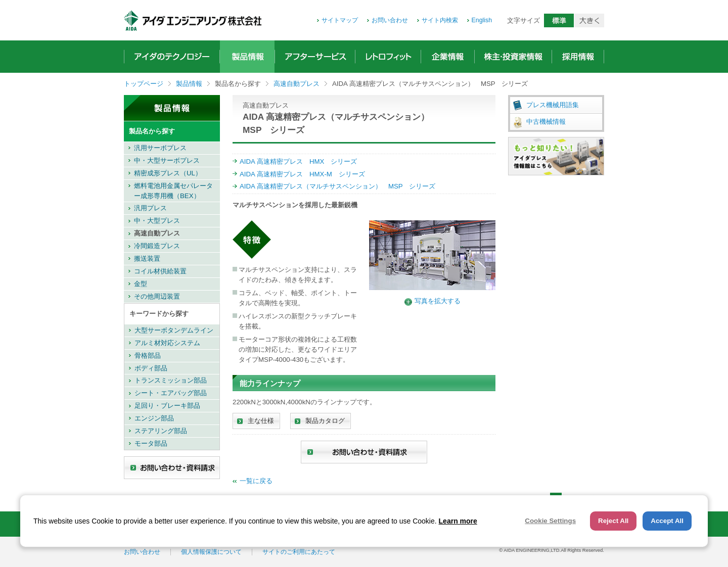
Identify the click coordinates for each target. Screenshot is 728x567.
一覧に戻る (256, 481)
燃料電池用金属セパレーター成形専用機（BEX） (173, 191)
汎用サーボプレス (160, 148)
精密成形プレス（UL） (168, 173)
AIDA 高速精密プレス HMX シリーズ (298, 161)
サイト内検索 (440, 20)
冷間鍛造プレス (157, 246)
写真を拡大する (438, 301)
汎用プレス (150, 208)
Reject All (613, 521)
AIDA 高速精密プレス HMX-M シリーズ (302, 174)
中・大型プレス (157, 221)
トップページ (144, 84)
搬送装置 (147, 258)
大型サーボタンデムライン (174, 330)
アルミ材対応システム (167, 343)
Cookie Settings (550, 521)
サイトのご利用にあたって (299, 552)
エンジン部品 (154, 418)
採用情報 (578, 57)
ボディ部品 (151, 368)
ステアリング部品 (161, 431)
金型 (141, 284)
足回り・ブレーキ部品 (167, 406)
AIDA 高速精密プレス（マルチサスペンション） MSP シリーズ (337, 186)
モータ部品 (151, 443)
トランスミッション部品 (171, 380)
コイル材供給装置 (160, 271)
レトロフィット (388, 57)
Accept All (667, 521)
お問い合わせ (390, 20)
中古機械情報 (546, 122)
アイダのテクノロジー (172, 57)
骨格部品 (148, 356)
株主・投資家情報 (513, 57)
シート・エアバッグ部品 (171, 393)
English (482, 20)
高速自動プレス (297, 84)
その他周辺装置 (157, 296)
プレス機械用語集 (553, 105)
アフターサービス (315, 57)
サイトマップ (340, 20)
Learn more (458, 521)
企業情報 (448, 57)
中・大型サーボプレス (167, 160)
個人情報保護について (211, 552)
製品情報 (247, 57)
